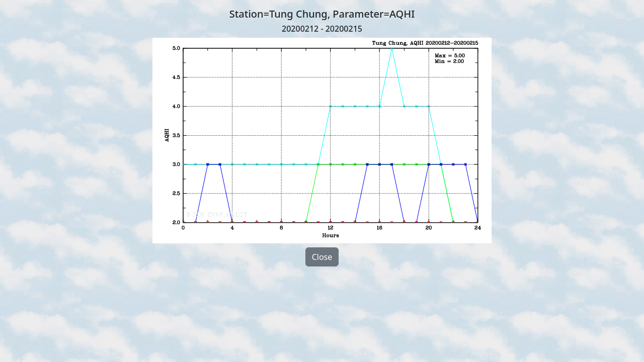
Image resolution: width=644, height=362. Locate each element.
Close (322, 257)
